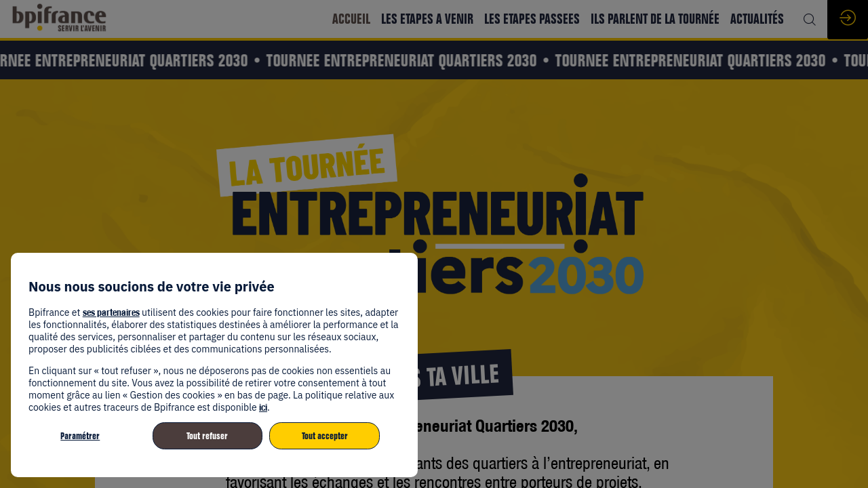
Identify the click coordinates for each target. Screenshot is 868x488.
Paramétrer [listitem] (80, 436)
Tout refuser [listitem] (207, 436)
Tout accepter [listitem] (325, 436)
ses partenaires (111, 312)
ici (263, 407)
